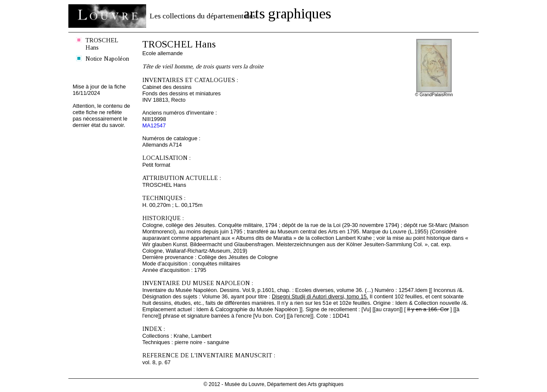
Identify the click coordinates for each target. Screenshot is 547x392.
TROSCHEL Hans (102, 44)
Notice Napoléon (107, 59)
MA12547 (154, 125)
